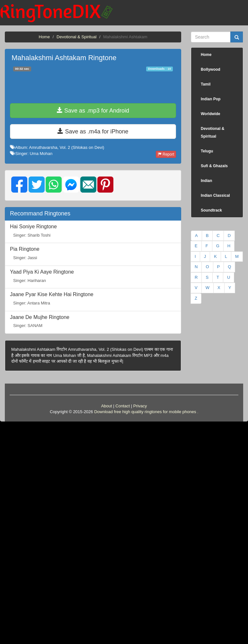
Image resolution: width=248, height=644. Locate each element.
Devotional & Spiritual (76, 37)
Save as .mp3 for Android (93, 110)
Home (44, 37)
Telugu (207, 151)
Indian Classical (215, 195)
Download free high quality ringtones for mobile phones (145, 412)
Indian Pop (211, 99)
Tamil (206, 84)
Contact (123, 406)
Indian (206, 181)
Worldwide (210, 114)
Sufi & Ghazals (214, 166)
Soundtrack (211, 210)
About (107, 406)
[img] (19, 185)
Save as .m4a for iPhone (93, 131)
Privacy (140, 406)
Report (166, 154)
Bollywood (211, 69)
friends (198, 413)
